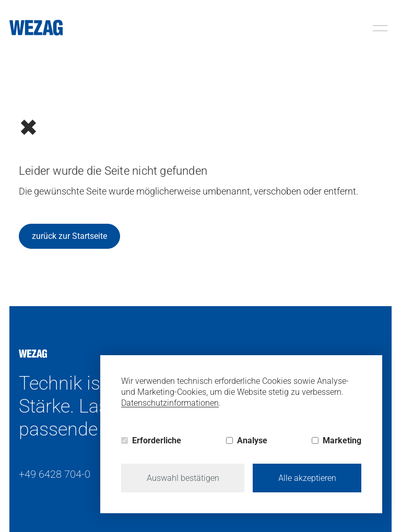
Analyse (252, 440)
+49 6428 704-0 (55, 474)
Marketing (342, 440)
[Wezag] (36, 28)
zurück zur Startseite (69, 236)
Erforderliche (157, 440)
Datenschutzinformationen (170, 403)
